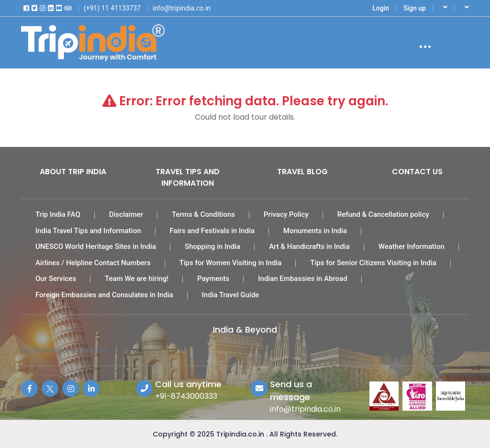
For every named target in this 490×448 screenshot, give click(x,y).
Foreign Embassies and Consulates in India (104, 295)
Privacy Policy (286, 214)
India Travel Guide (231, 295)
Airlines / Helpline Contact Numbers (93, 263)
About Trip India (73, 172)
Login (381, 8)
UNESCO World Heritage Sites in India (96, 246)
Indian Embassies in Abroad (302, 279)
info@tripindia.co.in (305, 409)
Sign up (415, 8)
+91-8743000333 (186, 396)
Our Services (56, 279)
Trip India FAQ (58, 214)
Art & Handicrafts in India (309, 246)
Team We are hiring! (137, 279)
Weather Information (412, 246)
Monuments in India (315, 231)
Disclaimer (126, 214)
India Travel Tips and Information (88, 231)
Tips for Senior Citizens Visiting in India (373, 263)
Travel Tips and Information (188, 177)
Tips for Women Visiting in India (231, 263)
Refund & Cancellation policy (383, 214)
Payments (213, 279)
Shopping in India (212, 246)
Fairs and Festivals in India (212, 231)
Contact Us (417, 172)
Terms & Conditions (203, 214)
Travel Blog (302, 172)
